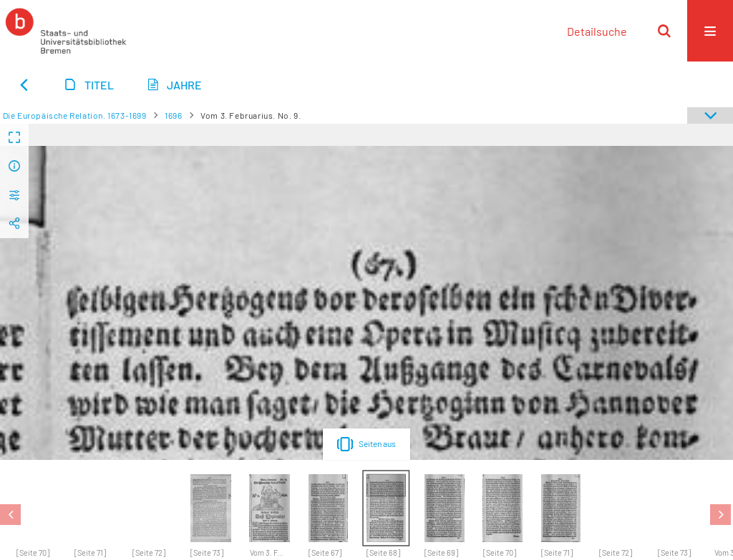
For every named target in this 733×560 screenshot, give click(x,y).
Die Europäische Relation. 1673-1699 (75, 115)
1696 (173, 115)
